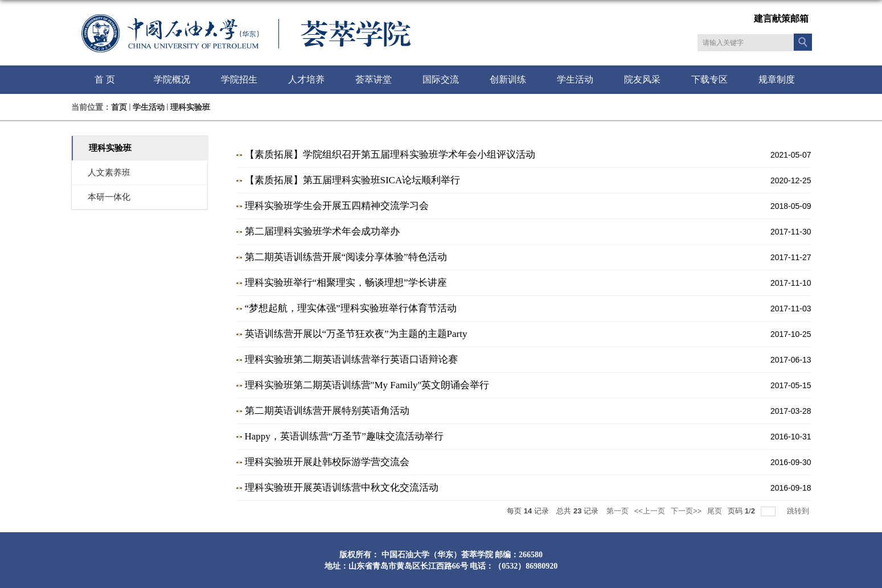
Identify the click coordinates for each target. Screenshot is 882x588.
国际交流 (441, 79)
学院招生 (239, 79)
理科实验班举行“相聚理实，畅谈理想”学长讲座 (346, 283)
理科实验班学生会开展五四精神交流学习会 (337, 206)
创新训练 (508, 79)
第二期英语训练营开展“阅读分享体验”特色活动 (346, 257)
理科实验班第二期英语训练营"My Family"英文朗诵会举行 (367, 385)
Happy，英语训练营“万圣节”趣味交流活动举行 (344, 436)
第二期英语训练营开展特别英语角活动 (327, 411)
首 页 (105, 79)
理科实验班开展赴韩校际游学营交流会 (327, 462)
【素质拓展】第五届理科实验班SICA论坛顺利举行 (353, 180)
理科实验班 (190, 107)
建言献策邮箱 (781, 18)
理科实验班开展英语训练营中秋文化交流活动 (342, 488)
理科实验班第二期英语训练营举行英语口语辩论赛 (351, 359)
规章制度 (777, 79)
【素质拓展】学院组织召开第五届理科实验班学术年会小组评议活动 (390, 155)
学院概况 (172, 79)
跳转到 (799, 511)
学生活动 (575, 79)
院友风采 (642, 79)
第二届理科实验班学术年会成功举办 (322, 231)
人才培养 (306, 79)
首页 (119, 107)
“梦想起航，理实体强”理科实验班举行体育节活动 (351, 308)
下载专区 (709, 79)
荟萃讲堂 (374, 79)
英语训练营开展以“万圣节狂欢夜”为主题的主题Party (356, 334)
